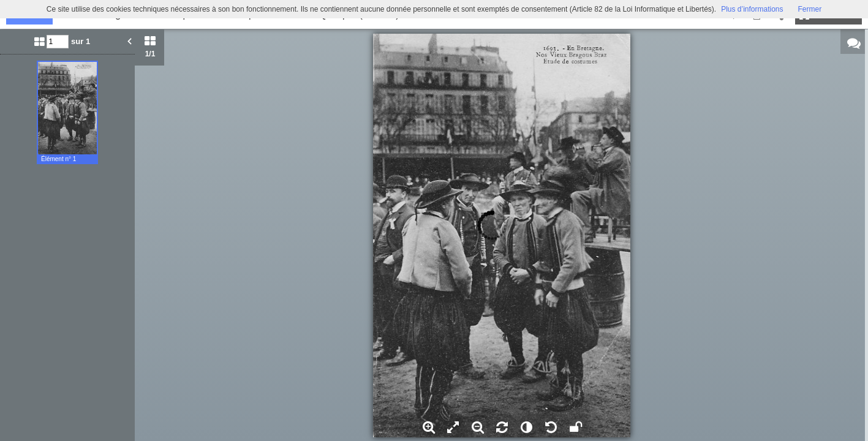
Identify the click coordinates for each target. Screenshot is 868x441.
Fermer (810, 9)
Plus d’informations (752, 9)
